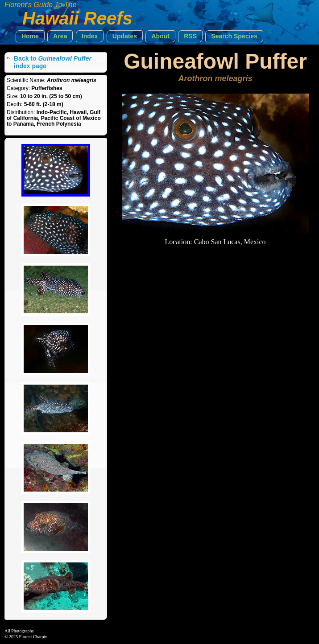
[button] (30, 36)
